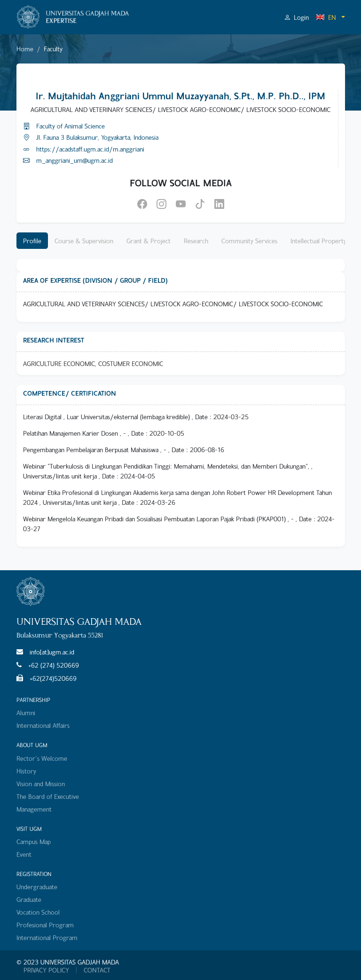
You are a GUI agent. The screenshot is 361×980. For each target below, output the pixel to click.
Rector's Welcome (42, 758)
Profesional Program (45, 925)
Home (25, 49)
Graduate (29, 899)
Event (24, 854)
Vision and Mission (41, 784)
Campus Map (34, 841)
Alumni (26, 713)
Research (196, 241)
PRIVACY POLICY (46, 970)
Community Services (249, 241)
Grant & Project (149, 241)
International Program (47, 937)
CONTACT (97, 970)
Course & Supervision (84, 241)
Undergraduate (37, 887)
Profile (32, 241)
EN (326, 17)
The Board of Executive (48, 796)
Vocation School (38, 912)
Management (34, 809)
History (26, 771)
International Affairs (43, 725)
